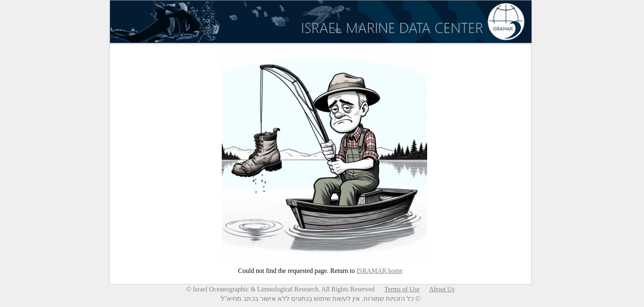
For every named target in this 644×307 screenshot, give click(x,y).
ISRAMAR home (379, 271)
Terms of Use (402, 289)
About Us (442, 289)
